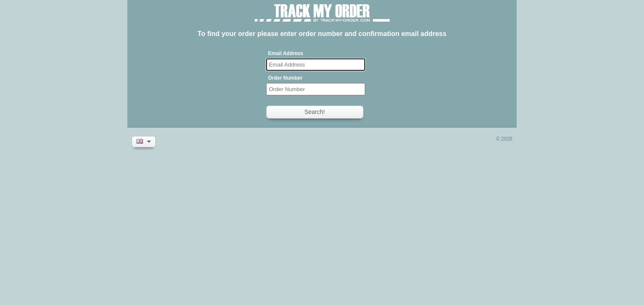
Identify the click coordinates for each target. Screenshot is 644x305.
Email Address (286, 53)
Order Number (285, 78)
